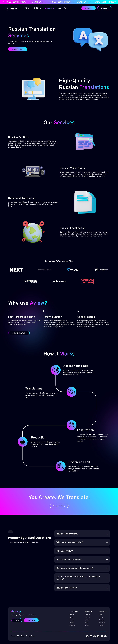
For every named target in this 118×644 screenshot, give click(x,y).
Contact (93, 621)
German (69, 619)
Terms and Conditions (26, 630)
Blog (59, 8)
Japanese (70, 621)
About (66, 8)
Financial (82, 617)
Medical (81, 621)
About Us (93, 619)
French (69, 617)
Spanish (69, 615)
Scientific (82, 615)
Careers (93, 617)
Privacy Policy (36, 630)
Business (82, 613)
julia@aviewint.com (39, 546)
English (69, 613)
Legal (81, 619)
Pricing (27, 8)
